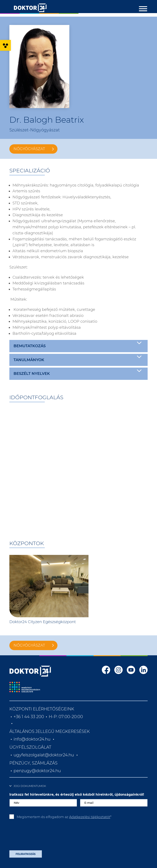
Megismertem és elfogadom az (64, 817)
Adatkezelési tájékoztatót (90, 817)
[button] (5, 45)
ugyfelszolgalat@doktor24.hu (44, 755)
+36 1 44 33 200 (29, 717)
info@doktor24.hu (32, 739)
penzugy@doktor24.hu (38, 771)
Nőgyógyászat (29, 149)
